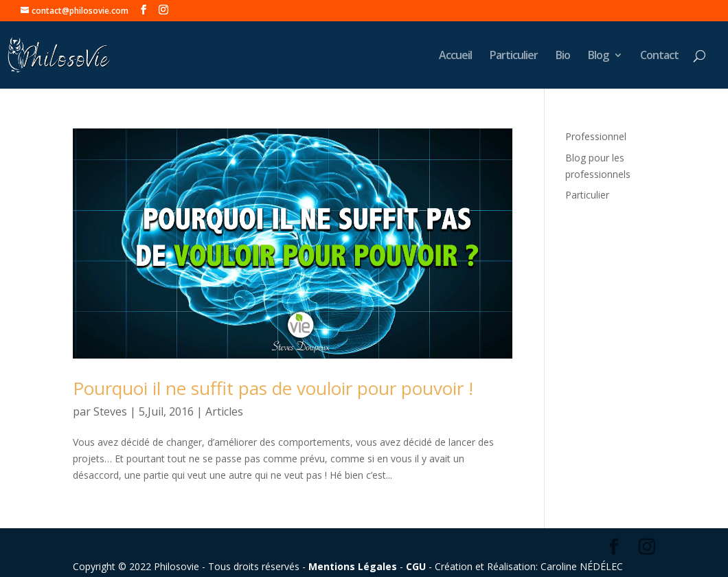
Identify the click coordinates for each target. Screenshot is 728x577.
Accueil (455, 56)
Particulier (514, 56)
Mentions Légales (353, 566)
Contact (659, 56)
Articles (224, 411)
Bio (563, 56)
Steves (110, 411)
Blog (598, 56)
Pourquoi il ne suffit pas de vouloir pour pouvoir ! (273, 388)
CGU (416, 566)
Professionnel (596, 136)
